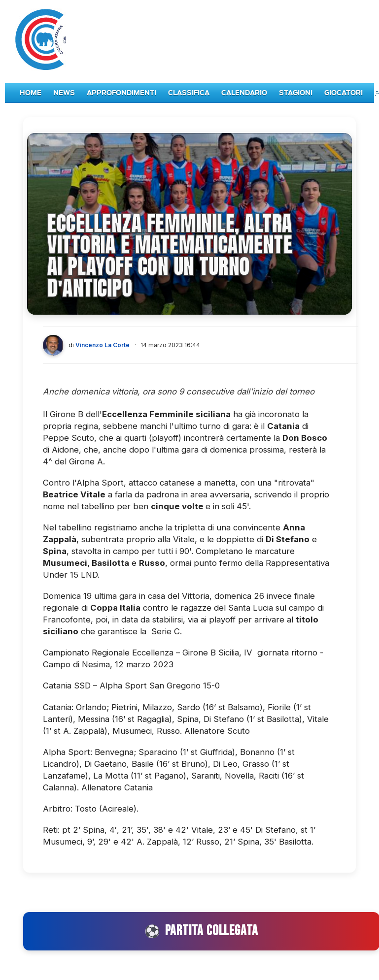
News (64, 93)
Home (31, 93)
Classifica (189, 93)
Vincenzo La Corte (103, 345)
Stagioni (296, 93)
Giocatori (344, 93)
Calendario (244, 93)
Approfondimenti (121, 93)
